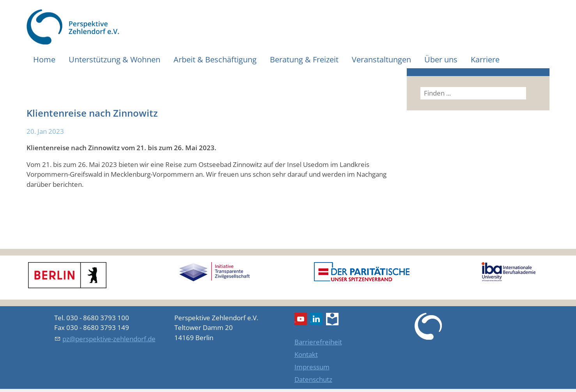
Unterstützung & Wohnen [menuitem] (114, 59)
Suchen (536, 93)
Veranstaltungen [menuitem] (381, 59)
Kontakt (306, 354)
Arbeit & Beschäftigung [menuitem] (215, 59)
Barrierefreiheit (318, 342)
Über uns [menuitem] (441, 59)
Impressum (312, 367)
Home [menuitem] (44, 59)
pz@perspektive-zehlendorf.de (109, 339)
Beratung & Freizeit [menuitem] (304, 59)
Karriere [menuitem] (485, 59)
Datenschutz (313, 379)
